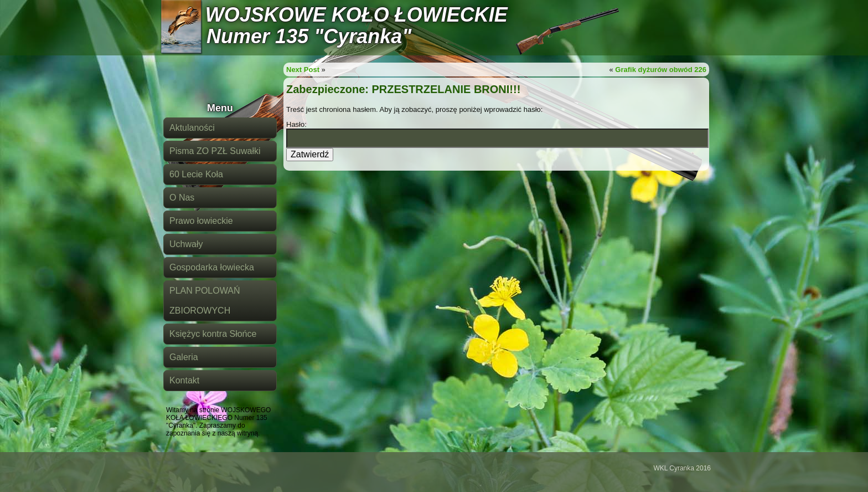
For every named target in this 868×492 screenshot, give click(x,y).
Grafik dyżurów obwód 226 (661, 70)
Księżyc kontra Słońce (213, 334)
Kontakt (184, 380)
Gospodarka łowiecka (212, 267)
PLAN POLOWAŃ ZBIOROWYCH (205, 301)
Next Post (303, 70)
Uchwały (186, 244)
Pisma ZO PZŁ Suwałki (215, 151)
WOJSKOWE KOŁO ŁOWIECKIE (356, 15)
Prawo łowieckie (201, 221)
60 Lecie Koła (196, 174)
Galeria (184, 357)
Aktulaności (192, 128)
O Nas (182, 198)
